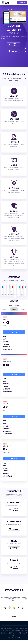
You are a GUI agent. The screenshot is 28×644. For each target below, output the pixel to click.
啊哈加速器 (9, 628)
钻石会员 (23, 309)
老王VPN (14, 634)
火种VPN (15, 636)
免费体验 (5, 309)
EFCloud (23, 632)
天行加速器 (20, 628)
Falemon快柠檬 (20, 634)
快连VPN (15, 628)
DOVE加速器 (18, 632)
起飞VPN (22, 630)
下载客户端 (14, 332)
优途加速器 (4, 628)
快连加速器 (7, 630)
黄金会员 (14, 309)
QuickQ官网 (8, 634)
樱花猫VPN (12, 632)
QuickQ (18, 630)
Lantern (7, 632)
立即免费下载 (22, 3)
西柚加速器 (13, 630)
